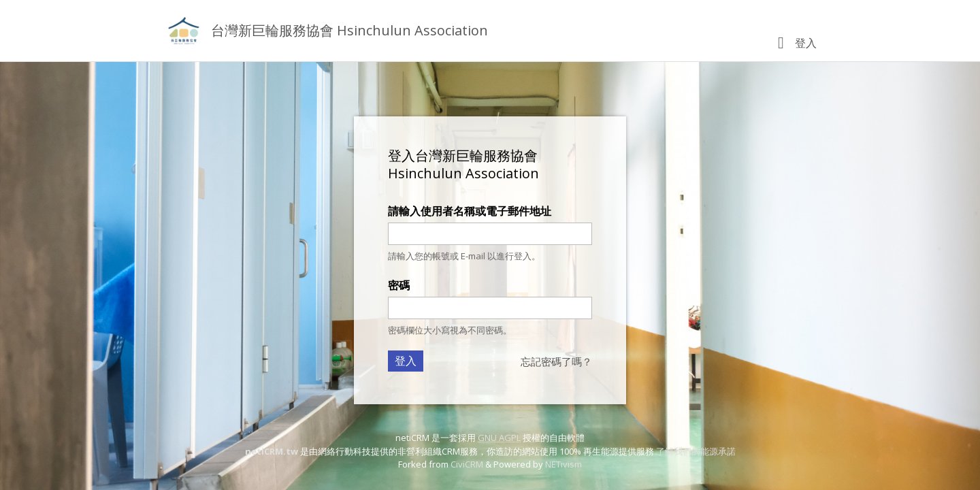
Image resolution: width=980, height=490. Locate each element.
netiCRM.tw (272, 451)
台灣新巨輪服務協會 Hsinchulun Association (349, 30)
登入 (806, 43)
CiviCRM (467, 464)
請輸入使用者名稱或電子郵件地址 (470, 211)
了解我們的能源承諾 (696, 451)
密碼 (399, 285)
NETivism (563, 464)
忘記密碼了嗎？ (556, 361)
